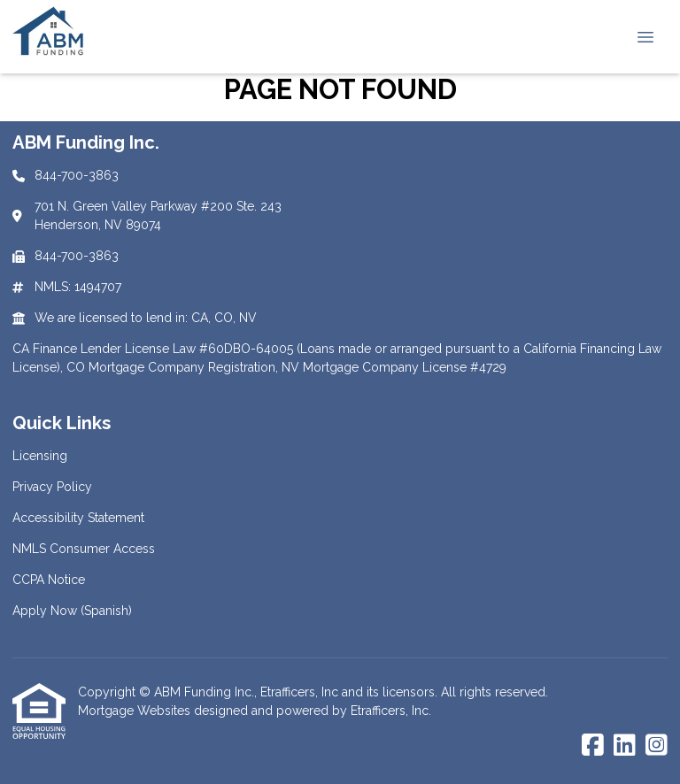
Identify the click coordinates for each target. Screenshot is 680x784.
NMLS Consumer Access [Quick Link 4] (84, 549)
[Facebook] (593, 746)
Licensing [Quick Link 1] (40, 456)
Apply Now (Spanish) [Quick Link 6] (72, 611)
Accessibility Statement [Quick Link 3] (78, 518)
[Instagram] (657, 746)
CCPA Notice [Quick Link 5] (49, 580)
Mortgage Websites (136, 711)
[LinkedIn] (625, 746)
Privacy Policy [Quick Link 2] (52, 487)
